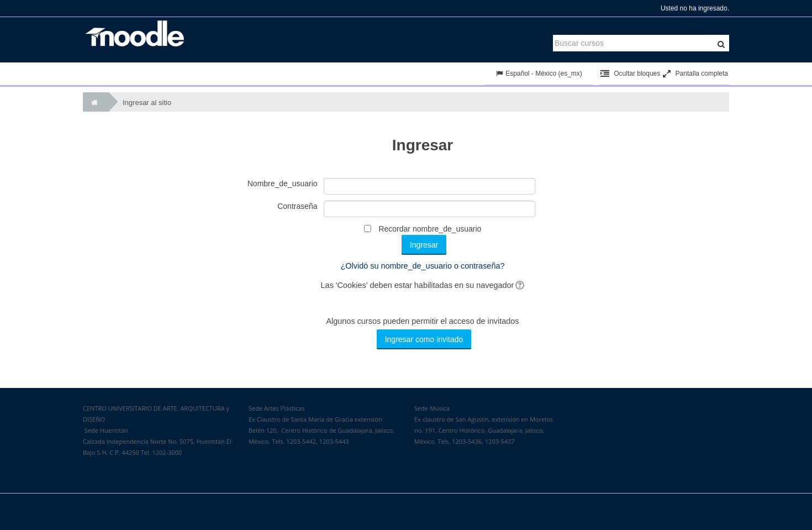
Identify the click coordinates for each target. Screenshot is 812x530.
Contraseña (297, 206)
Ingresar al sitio (147, 103)
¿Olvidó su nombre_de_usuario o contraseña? (423, 266)
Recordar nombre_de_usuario (430, 229)
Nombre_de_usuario (283, 183)
